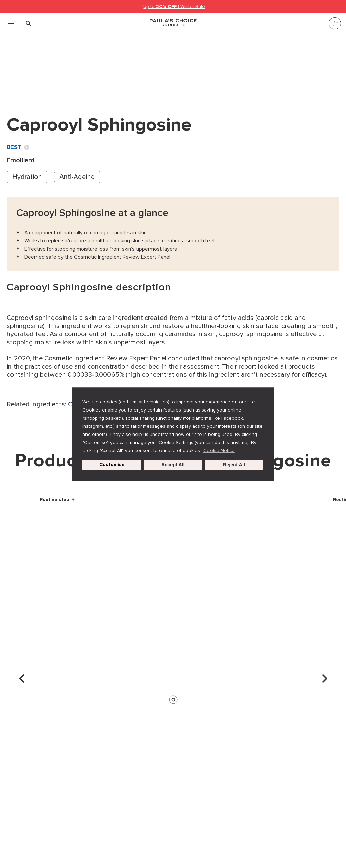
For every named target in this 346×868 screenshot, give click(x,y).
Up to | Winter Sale (175, 7)
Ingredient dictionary (41, 67)
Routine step (55, 500)
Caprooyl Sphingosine (146, 67)
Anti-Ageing (77, 177)
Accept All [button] (173, 465)
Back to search (39, 81)
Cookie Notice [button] (219, 451)
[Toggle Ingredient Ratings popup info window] (27, 147)
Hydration (27, 177)
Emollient (92, 67)
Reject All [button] (234, 465)
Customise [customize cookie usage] (112, 465)
